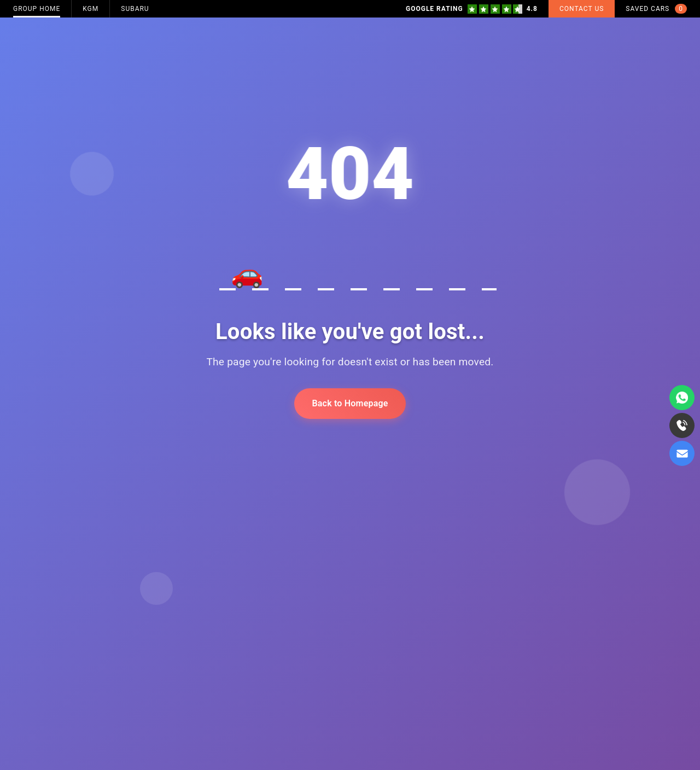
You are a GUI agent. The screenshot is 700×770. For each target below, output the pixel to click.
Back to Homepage (350, 403)
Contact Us (582, 9)
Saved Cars (656, 9)
